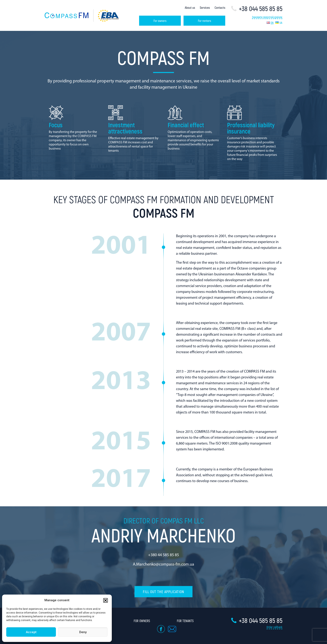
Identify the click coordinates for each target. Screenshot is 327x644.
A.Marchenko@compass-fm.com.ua (163, 565)
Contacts (220, 8)
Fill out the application (163, 592)
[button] (106, 600)
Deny (83, 632)
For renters (204, 21)
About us (190, 8)
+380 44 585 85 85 (163, 555)
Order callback (274, 627)
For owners (160, 21)
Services (205, 8)
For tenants (185, 621)
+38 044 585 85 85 (257, 9)
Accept (31, 632)
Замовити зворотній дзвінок (267, 17)
